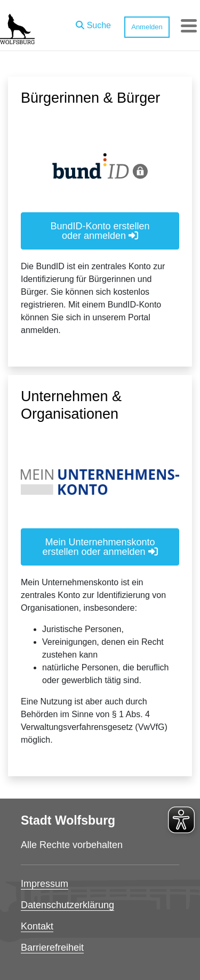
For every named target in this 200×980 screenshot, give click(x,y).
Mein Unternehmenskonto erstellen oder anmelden (100, 547)
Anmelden (147, 27)
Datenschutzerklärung (67, 905)
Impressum (45, 884)
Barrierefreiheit (52, 948)
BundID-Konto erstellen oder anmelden (100, 231)
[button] (93, 23)
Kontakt (37, 926)
